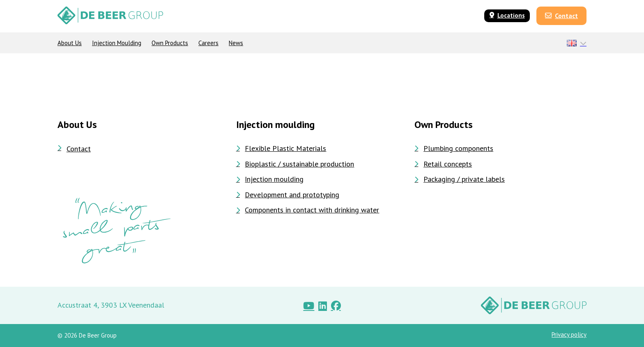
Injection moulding (117, 43)
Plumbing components (454, 148)
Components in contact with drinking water (308, 210)
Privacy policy (569, 335)
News (236, 43)
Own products (170, 43)
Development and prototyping (288, 195)
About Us (70, 43)
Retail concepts (443, 164)
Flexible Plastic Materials (281, 148)
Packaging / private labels (460, 179)
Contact (561, 16)
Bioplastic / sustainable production (295, 164)
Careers (208, 43)
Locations (507, 15)
